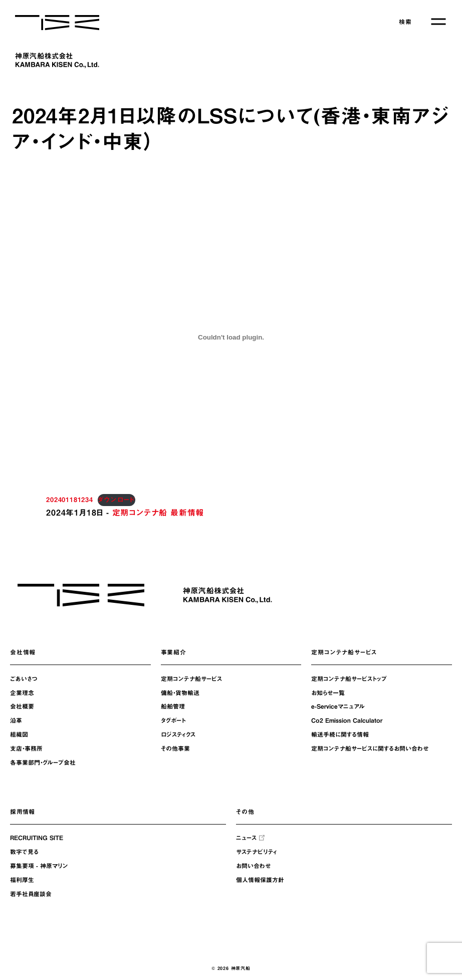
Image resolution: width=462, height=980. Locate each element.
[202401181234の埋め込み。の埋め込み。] (231, 337)
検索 (405, 22)
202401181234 (70, 500)
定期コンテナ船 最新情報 (158, 513)
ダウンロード (117, 500)
